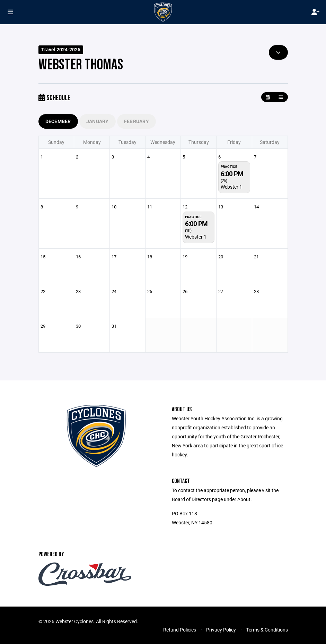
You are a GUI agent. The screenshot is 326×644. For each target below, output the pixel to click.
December (58, 121)
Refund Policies (180, 630)
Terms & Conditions (267, 630)
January (98, 121)
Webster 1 (231, 187)
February (136, 121)
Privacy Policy (221, 630)
